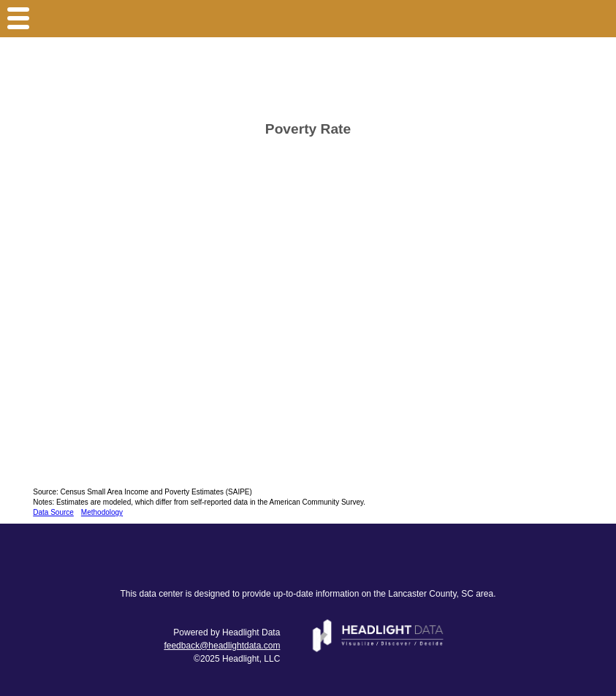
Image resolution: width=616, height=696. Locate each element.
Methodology (102, 512)
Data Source (53, 512)
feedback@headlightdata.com (222, 646)
